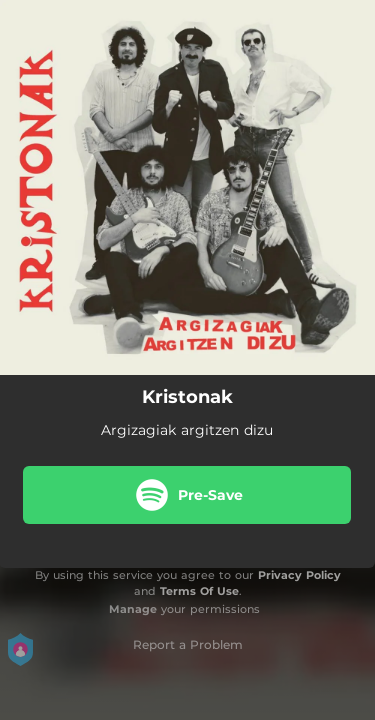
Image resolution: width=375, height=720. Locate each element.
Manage (133, 609)
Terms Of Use (199, 591)
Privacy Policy (299, 575)
